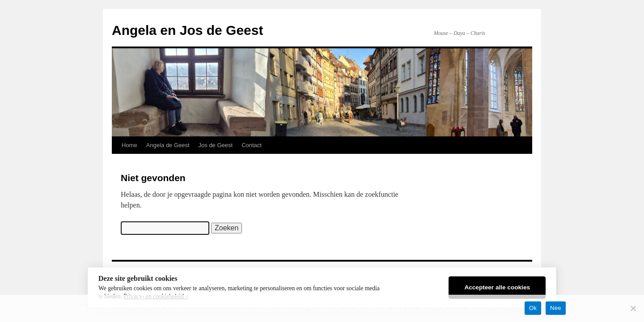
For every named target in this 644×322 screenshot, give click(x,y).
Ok (533, 308)
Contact (252, 145)
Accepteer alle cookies (497, 287)
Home (129, 145)
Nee (556, 308)
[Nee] (633, 308)
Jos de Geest (216, 145)
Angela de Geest (168, 145)
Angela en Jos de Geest (187, 30)
